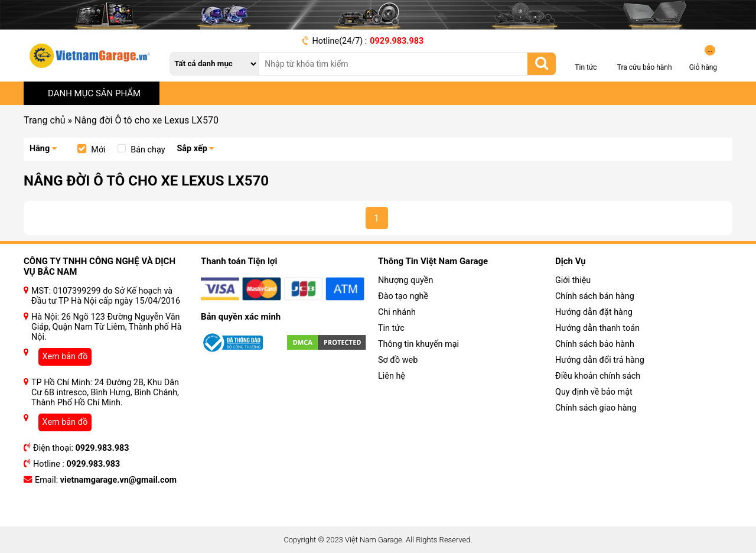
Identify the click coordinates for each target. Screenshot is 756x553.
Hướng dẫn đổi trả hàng (600, 360)
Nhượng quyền (405, 280)
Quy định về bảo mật (594, 392)
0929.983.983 (397, 41)
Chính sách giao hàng (596, 408)
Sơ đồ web (398, 360)
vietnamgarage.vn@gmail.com (118, 480)
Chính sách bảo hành (595, 344)
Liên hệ (392, 376)
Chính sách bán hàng (595, 296)
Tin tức (391, 328)
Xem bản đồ (65, 357)
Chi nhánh (397, 312)
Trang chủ (45, 120)
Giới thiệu (573, 280)
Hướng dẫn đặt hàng (594, 312)
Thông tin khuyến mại (418, 344)
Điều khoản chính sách (598, 376)
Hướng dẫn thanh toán (597, 328)
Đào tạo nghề (403, 296)
